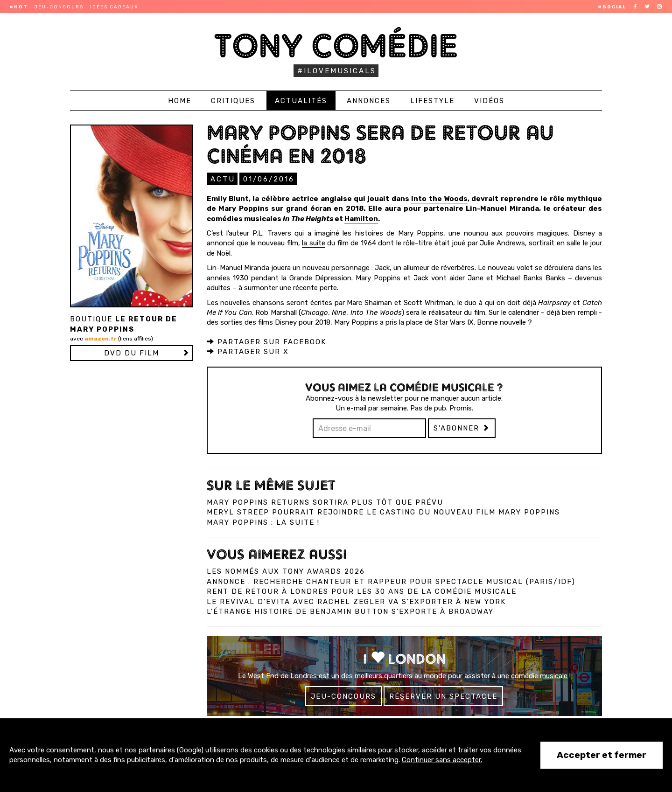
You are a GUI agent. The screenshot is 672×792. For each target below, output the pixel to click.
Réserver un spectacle (443, 696)
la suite (314, 243)
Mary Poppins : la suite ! (263, 522)
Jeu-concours (59, 7)
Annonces (369, 101)
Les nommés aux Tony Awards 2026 (286, 571)
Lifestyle (432, 101)
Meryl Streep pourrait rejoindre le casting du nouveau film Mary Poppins (383, 512)
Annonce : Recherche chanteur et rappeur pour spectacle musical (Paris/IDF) (391, 581)
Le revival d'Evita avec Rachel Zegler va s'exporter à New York (356, 601)
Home (180, 101)
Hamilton (361, 218)
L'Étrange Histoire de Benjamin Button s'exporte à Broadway (350, 611)
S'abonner (462, 428)
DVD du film (132, 353)
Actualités (301, 101)
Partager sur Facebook (266, 341)
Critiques (233, 101)
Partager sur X (248, 351)
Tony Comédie (336, 45)
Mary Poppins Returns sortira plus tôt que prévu (325, 502)
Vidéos (489, 101)
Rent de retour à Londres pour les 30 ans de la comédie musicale (362, 591)
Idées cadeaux (114, 7)
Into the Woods (439, 198)
